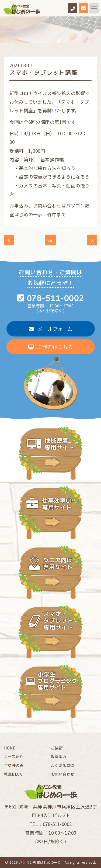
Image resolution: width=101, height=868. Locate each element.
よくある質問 (63, 765)
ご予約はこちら (50, 347)
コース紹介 (14, 756)
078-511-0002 (55, 298)
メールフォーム (51, 329)
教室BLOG (13, 774)
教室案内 (59, 756)
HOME (10, 748)
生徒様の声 (14, 765)
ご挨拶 (57, 748)
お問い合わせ (63, 774)
